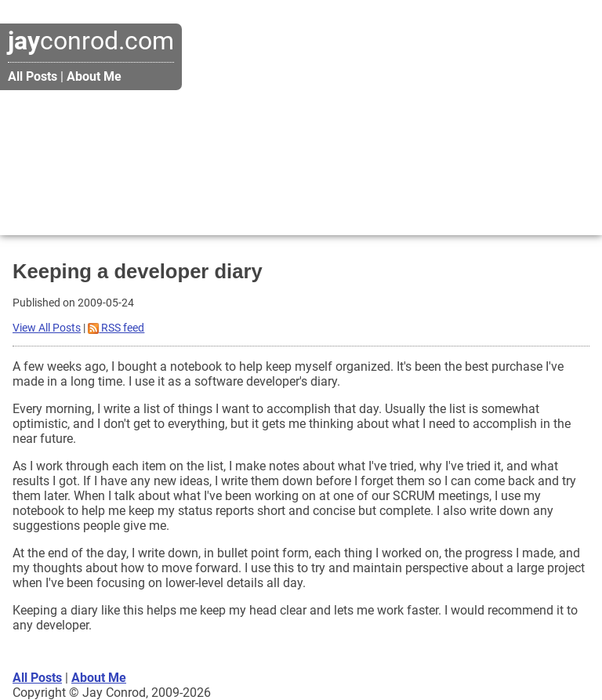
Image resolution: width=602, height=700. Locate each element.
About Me (94, 76)
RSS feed (116, 328)
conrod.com (91, 41)
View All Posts (47, 328)
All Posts (33, 76)
